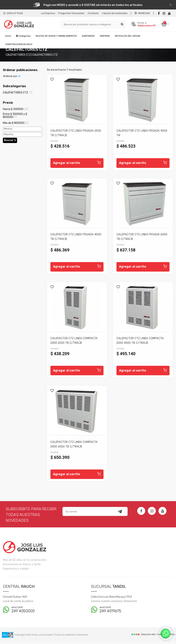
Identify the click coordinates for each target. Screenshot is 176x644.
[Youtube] (169, 13)
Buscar (10, 141)
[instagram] (164, 13)
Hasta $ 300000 (15, 110)
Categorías (23, 36)
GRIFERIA (105, 36)
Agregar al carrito (77, 164)
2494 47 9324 (13, 13)
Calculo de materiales (115, 13)
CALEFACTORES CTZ (18, 94)
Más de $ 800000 (16, 124)
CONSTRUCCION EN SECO (19, 44)
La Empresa (48, 13)
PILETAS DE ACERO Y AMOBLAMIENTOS (56, 36)
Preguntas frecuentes (71, 13)
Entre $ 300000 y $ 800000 (15, 117)
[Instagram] (152, 512)
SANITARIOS (88, 36)
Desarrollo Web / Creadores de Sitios (153, 636)
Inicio (8, 36)
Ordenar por (12, 77)
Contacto (93, 13)
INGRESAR (142, 13)
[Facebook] (159, 13)
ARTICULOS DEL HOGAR (127, 36)
